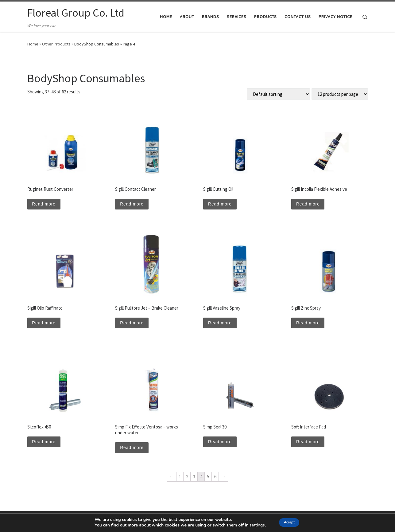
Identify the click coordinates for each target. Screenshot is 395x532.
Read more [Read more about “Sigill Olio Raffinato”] (45, 325)
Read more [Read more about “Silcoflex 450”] (45, 445)
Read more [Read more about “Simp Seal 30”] (221, 445)
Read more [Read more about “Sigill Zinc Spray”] (309, 325)
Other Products (56, 44)
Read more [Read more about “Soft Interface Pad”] (309, 445)
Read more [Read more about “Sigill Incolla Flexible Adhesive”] (309, 205)
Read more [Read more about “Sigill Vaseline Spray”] (221, 325)
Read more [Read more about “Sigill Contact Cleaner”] (133, 205)
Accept (289, 522)
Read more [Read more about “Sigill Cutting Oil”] (221, 205)
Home (33, 44)
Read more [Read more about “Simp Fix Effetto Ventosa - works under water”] (133, 451)
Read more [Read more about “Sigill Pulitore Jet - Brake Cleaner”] (133, 325)
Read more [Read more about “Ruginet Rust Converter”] (45, 205)
